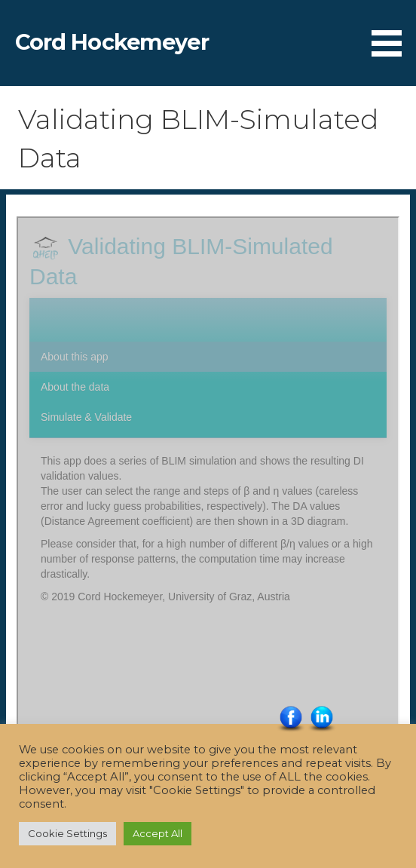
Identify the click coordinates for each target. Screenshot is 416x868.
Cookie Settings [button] (67, 833)
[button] (392, 31)
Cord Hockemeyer (112, 42)
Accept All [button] (158, 833)
